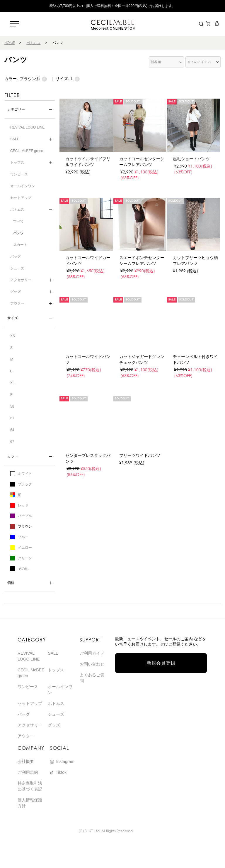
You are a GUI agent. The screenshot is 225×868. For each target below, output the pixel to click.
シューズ (17, 268)
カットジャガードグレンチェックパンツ (142, 359)
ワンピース (19, 174)
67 (12, 442)
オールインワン (23, 186)
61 (12, 418)
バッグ (16, 256)
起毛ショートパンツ (191, 159)
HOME (10, 43)
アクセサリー (21, 280)
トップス (17, 163)
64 (12, 430)
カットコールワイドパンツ (88, 359)
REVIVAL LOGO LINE (27, 127)
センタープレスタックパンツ (88, 458)
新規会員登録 (161, 663)
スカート (20, 245)
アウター (17, 303)
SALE (15, 139)
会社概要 (26, 761)
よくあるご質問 (92, 678)
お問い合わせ (92, 664)
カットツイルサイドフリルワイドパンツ (88, 162)
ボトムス (33, 43)
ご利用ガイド (92, 653)
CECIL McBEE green (27, 151)
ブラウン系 (33, 79)
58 (12, 406)
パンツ (18, 233)
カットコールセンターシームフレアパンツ (142, 162)
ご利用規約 (28, 772)
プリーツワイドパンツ (140, 455)
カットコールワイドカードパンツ (88, 261)
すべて (18, 221)
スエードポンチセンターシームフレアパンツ (142, 261)
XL (12, 383)
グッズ (16, 292)
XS (13, 336)
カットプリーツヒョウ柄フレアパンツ (195, 261)
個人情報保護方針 (30, 803)
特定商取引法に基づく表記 (30, 786)
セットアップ (21, 198)
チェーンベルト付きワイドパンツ (195, 359)
